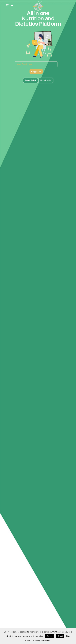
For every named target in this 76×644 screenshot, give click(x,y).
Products (46, 81)
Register (30, 71)
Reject (60, 636)
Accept (50, 636)
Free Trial (30, 81)
